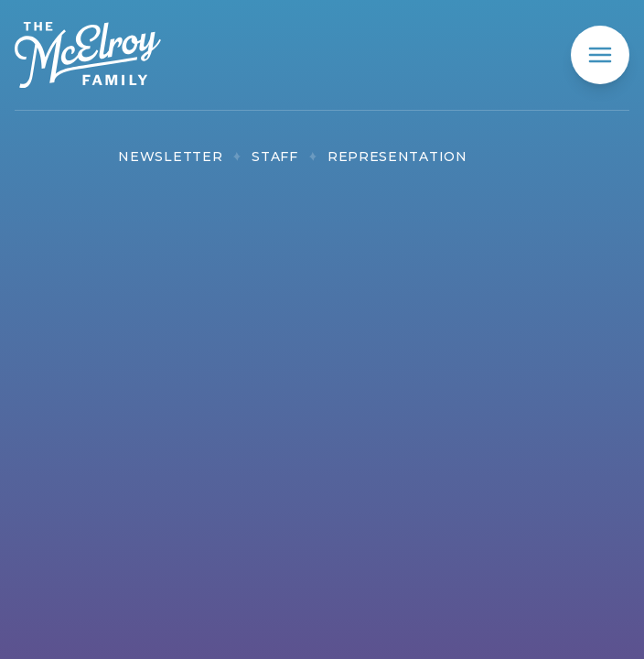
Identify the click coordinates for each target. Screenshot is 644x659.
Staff (275, 157)
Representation (397, 157)
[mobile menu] (600, 55)
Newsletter (170, 157)
